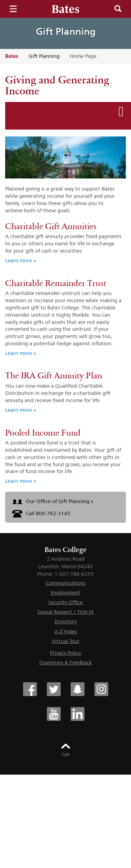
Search (118, 9)
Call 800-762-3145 (41, 513)
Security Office (65, 602)
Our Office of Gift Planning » (53, 501)
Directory (65, 621)
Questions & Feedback (66, 662)
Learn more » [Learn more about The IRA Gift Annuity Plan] (21, 410)
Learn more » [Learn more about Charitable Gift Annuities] (21, 260)
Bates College (65, 550)
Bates (12, 56)
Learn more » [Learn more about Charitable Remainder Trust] (21, 353)
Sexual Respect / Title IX (65, 612)
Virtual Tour (66, 641)
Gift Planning (66, 31)
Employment (65, 593)
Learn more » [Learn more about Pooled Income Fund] (21, 481)
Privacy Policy (65, 653)
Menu (13, 9)
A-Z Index (66, 631)
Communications (66, 583)
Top (65, 755)
